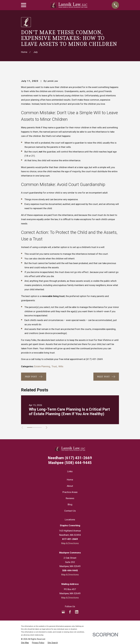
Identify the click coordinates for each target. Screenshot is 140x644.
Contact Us (70, 511)
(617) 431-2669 (94, 359)
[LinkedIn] (77, 612)
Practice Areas (70, 492)
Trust (54, 366)
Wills (61, 366)
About (70, 486)
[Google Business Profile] (63, 612)
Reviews (70, 498)
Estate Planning (42, 366)
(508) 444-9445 (70, 463)
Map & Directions (70, 543)
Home (70, 480)
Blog (70, 504)
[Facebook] (70, 612)
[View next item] (48, 428)
